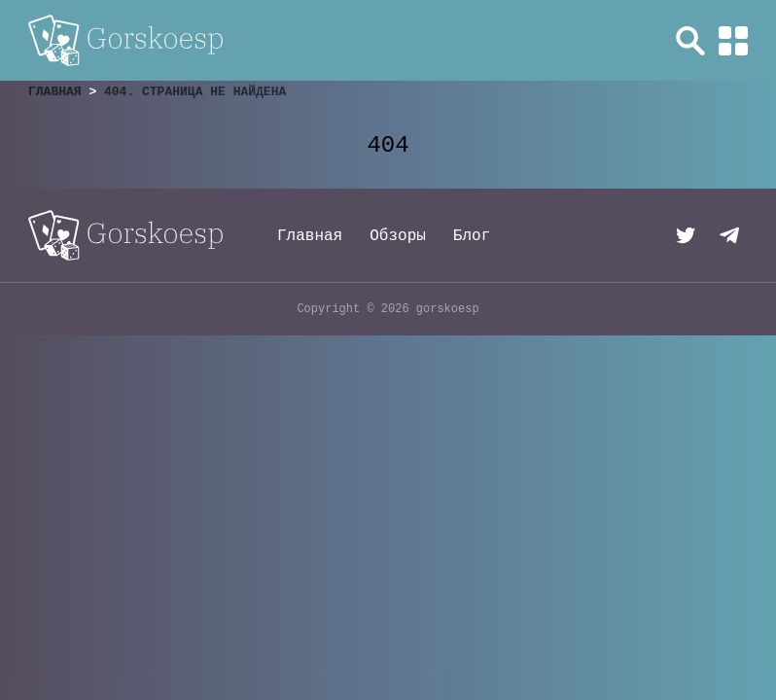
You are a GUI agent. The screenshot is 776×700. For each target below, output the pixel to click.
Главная (310, 236)
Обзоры (398, 236)
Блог (472, 236)
